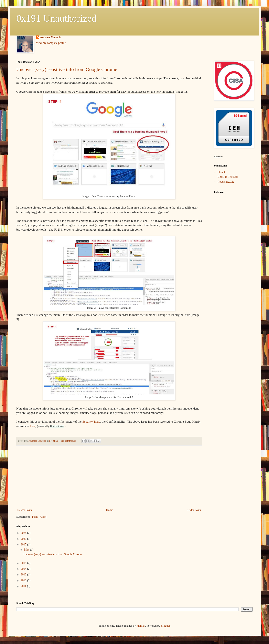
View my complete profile (51, 43)
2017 (24, 545)
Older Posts (194, 510)
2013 (24, 575)
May (27, 550)
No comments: (69, 441)
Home (110, 510)
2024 (24, 533)
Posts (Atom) (40, 517)
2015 (24, 563)
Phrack (222, 172)
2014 (24, 569)
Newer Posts (24, 510)
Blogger (165, 626)
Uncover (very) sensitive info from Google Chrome (67, 69)
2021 (24, 539)
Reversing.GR (226, 182)
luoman (141, 626)
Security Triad (91, 421)
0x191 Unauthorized (56, 18)
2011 (24, 586)
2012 (24, 580)
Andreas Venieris (51, 37)
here (33, 426)
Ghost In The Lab (228, 177)
